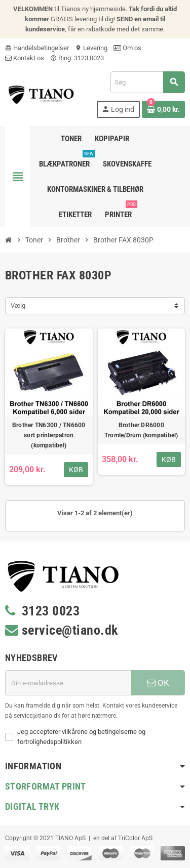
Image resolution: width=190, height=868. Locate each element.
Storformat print (46, 786)
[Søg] (147, 82)
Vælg (18, 305)
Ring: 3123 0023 (77, 58)
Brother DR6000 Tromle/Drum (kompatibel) (141, 430)
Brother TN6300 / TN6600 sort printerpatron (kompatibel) (49, 435)
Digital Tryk (32, 807)
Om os (127, 48)
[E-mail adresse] (68, 683)
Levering (91, 48)
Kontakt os (25, 58)
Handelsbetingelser (37, 48)
